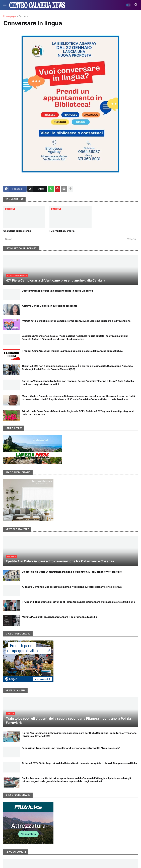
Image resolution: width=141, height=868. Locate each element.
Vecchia (132, 239)
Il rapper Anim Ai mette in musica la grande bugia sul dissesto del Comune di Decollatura (72, 351)
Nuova (9, 239)
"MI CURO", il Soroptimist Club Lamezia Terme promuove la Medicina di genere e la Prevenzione (76, 321)
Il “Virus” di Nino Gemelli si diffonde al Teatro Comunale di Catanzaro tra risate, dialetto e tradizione (78, 602)
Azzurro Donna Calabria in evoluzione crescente (50, 306)
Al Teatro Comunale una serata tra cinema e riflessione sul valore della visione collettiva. (72, 587)
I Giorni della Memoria (62, 231)
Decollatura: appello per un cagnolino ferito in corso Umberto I (57, 291)
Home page (10, 16)
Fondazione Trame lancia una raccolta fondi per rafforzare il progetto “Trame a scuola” (71, 748)
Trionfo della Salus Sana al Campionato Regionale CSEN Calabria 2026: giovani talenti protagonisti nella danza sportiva (78, 413)
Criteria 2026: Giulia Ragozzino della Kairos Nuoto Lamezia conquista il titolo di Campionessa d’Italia (79, 763)
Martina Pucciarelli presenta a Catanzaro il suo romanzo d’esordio (59, 617)
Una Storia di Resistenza (17, 231)
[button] (5, 5)
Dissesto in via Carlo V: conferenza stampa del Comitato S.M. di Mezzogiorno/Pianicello (72, 572)
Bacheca (23, 16)
